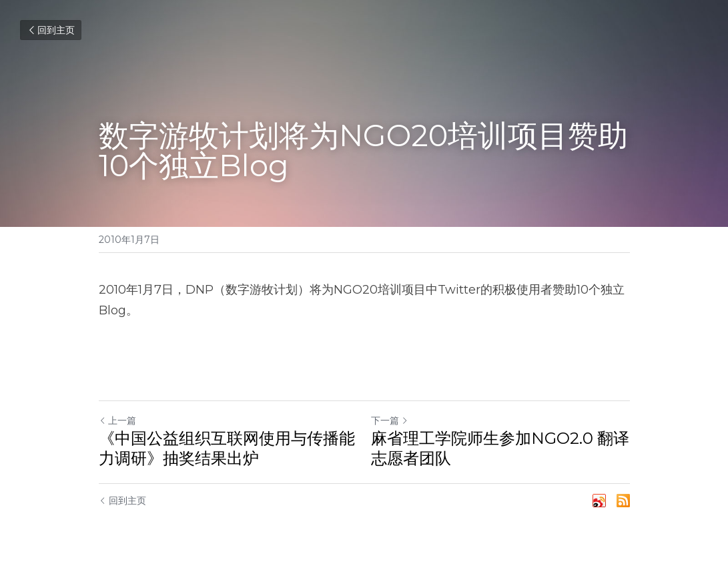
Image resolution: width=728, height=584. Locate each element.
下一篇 (390, 420)
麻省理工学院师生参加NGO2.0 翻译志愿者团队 (500, 448)
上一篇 (117, 420)
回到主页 (51, 30)
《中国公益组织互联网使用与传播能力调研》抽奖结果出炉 (227, 448)
